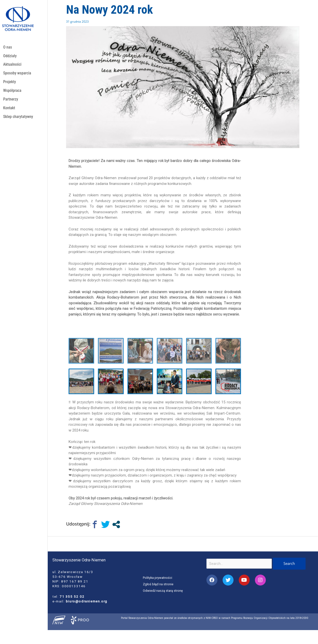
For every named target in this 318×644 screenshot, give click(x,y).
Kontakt (10, 111)
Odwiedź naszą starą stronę (163, 590)
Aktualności (13, 66)
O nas (8, 47)
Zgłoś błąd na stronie (159, 584)
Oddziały (10, 56)
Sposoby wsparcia (18, 75)
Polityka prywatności (158, 578)
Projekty (10, 84)
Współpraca (13, 93)
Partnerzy (11, 102)
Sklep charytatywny (19, 121)
